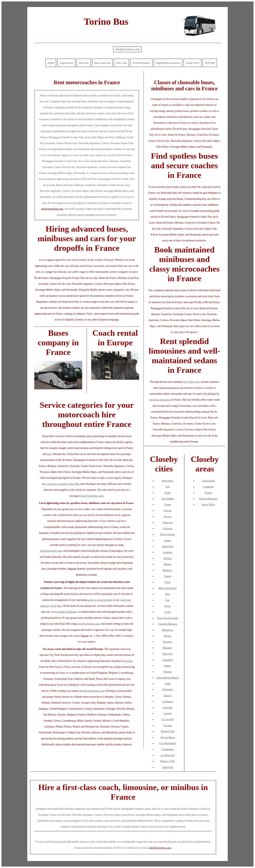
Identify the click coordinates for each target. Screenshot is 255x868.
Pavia (168, 582)
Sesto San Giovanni (168, 618)
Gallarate (168, 528)
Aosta (168, 493)
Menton (168, 672)
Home (51, 63)
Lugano (168, 713)
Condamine (167, 749)
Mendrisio (168, 630)
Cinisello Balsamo (168, 624)
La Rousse (167, 701)
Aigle (168, 684)
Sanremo (168, 642)
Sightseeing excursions (168, 63)
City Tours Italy (191, 382)
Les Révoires (168, 755)
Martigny (168, 570)
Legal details (66, 63)
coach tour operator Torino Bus (63, 484)
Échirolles (167, 689)
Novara (167, 511)
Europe (129, 661)
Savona (167, 516)
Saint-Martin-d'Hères (168, 678)
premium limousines (160, 400)
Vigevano (168, 523)
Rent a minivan (102, 63)
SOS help (210, 63)
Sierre (167, 606)
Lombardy (208, 487)
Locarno (168, 725)
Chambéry (168, 660)
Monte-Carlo (167, 731)
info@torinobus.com (128, 49)
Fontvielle (167, 767)
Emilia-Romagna (208, 499)
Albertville (167, 546)
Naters (168, 666)
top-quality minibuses (66, 612)
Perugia (168, 558)
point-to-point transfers (100, 600)
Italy (49, 454)
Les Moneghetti (168, 743)
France (208, 493)
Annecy (168, 696)
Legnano (167, 552)
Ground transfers (141, 63)
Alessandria (168, 499)
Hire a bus (121, 63)
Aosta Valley (208, 504)
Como (168, 612)
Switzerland (208, 481)
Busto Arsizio (168, 534)
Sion (167, 594)
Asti (168, 487)
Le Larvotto (167, 719)
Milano (168, 564)
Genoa (168, 540)
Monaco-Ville (168, 761)
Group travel (192, 63)
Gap (168, 600)
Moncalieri (168, 481)
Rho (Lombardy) (168, 588)
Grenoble (168, 708)
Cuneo (168, 504)
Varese (167, 576)
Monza (168, 636)
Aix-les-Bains (168, 737)
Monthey (168, 648)
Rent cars (84, 63)
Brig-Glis (167, 654)
